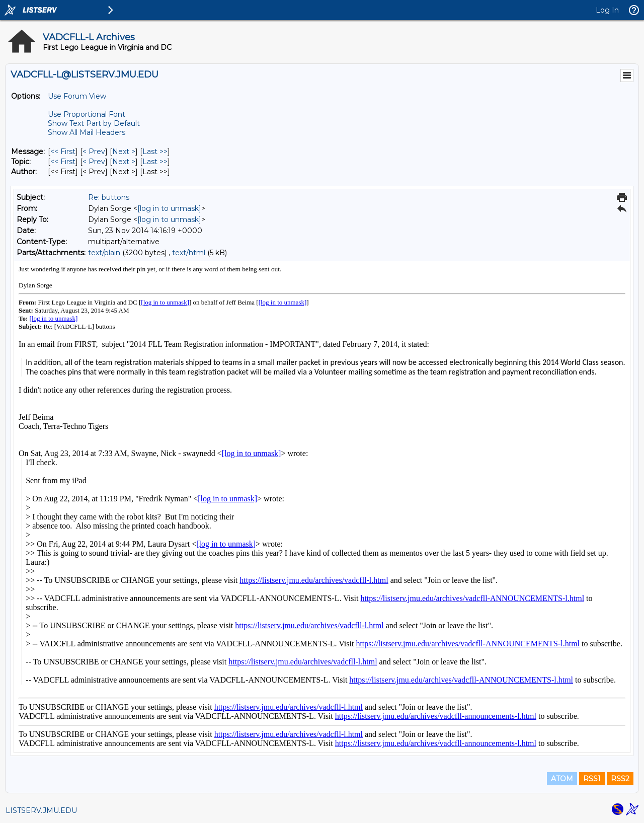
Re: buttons (109, 197)
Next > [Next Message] (124, 152)
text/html (189, 253)
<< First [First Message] (63, 152)
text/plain (104, 253)
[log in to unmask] (169, 208)
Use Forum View (77, 96)
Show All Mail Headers (87, 132)
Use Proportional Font (87, 114)
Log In (607, 10)
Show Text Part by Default (94, 123)
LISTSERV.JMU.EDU (41, 810)
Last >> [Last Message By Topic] (155, 162)
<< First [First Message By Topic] (63, 162)
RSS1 (592, 779)
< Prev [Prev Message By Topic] (94, 162)
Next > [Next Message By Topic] (124, 162)
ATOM (562, 779)
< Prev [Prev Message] (94, 152)
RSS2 (620, 779)
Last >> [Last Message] (155, 152)
